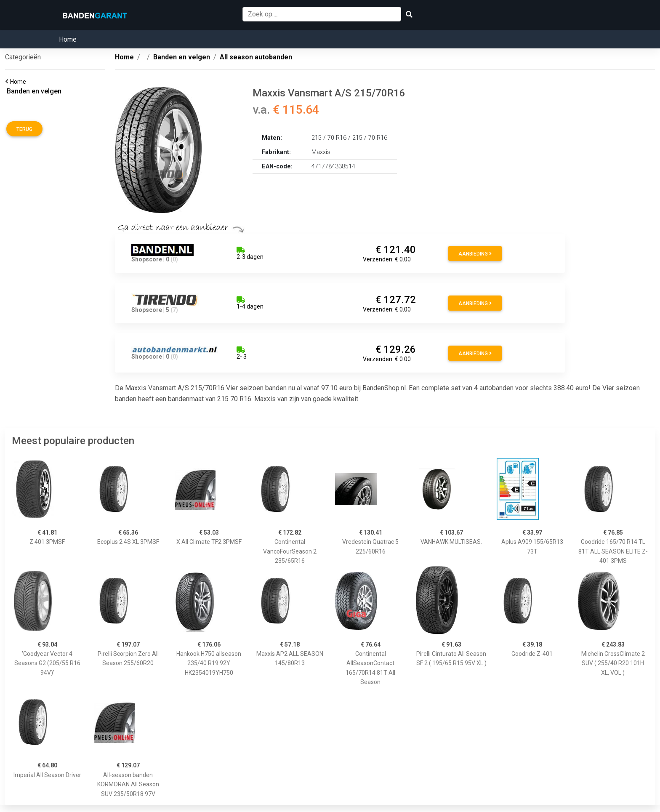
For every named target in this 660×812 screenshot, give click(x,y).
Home (68, 39)
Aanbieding (475, 254)
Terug (24, 129)
